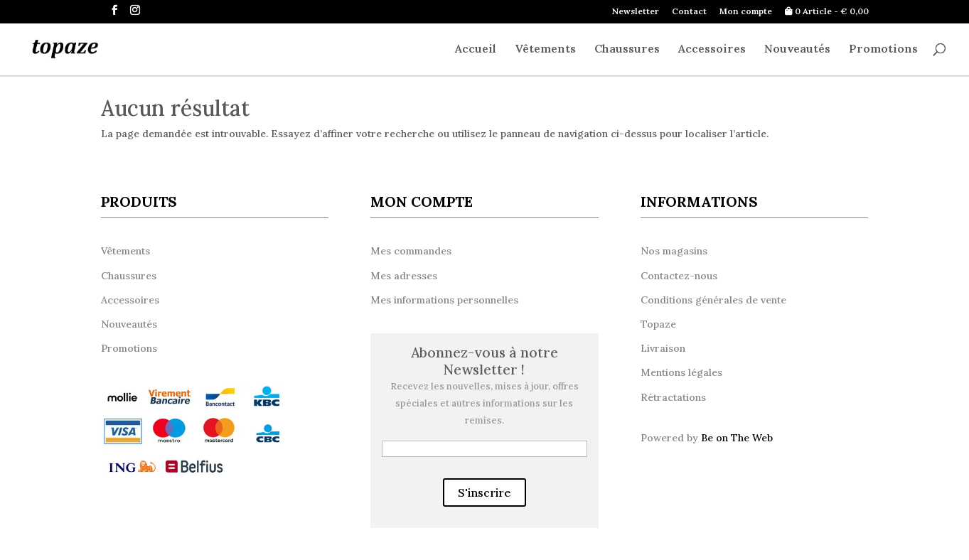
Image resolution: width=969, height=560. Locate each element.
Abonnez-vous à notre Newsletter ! (484, 361)
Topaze (658, 324)
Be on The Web (737, 438)
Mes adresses (404, 276)
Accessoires (712, 49)
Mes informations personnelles (444, 300)
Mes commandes (411, 251)
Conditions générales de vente (713, 300)
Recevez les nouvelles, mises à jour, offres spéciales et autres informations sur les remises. (484, 403)
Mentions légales (681, 372)
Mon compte (746, 12)
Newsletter (636, 12)
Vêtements (545, 49)
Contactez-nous (679, 276)
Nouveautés (797, 49)
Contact (689, 12)
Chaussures (627, 49)
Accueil (476, 49)
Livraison (663, 348)
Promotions (883, 49)
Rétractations (673, 397)
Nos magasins (674, 251)
